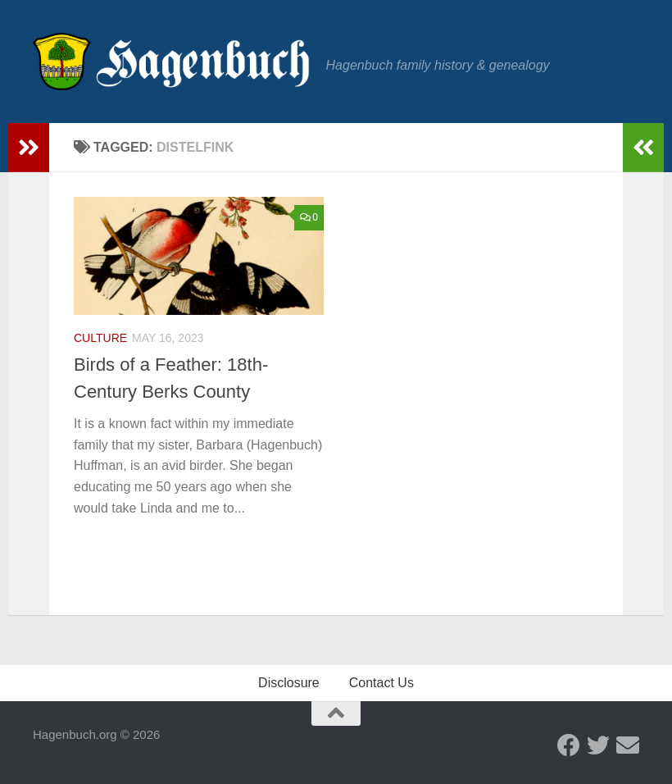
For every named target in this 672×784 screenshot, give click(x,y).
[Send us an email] (628, 745)
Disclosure (289, 683)
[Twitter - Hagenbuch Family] (598, 745)
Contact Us (381, 683)
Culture (100, 338)
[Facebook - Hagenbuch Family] (569, 745)
